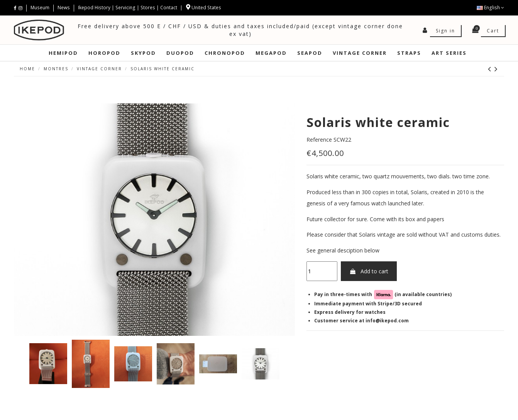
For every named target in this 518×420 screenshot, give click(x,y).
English (490, 8)
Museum (41, 8)
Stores (148, 8)
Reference (319, 140)
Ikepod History (95, 8)
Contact (169, 8)
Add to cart (369, 271)
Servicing (125, 8)
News (64, 8)
